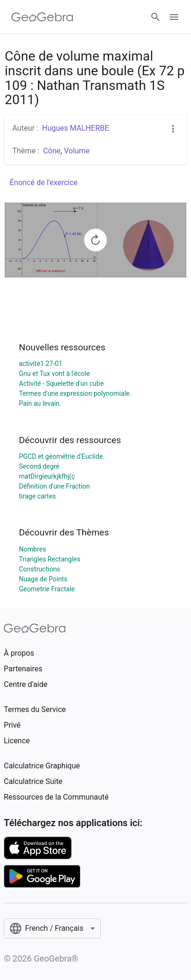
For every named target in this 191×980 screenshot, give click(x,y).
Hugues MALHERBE (75, 128)
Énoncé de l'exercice (44, 183)
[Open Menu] (174, 17)
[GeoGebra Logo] (42, 17)
